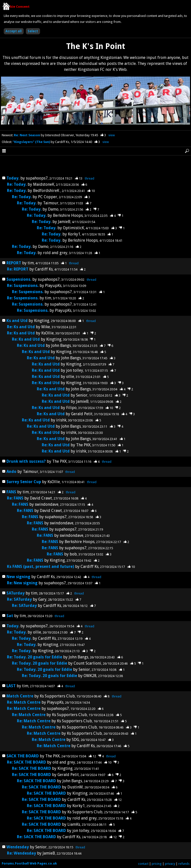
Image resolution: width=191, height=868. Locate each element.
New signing (18, 577)
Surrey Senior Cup (24, 482)
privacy (170, 864)
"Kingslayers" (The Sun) (32, 142)
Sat (10, 616)
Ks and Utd (17, 321)
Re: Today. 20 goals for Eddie (35, 657)
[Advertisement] (95, 166)
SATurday (16, 593)
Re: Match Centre (24, 702)
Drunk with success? (27, 461)
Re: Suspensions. (23, 286)
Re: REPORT (18, 269)
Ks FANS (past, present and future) (41, 567)
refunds (184, 864)
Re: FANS (15, 498)
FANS (11, 492)
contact (143, 864)
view (112, 135)
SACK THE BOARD (23, 756)
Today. (13, 178)
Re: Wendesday (22, 853)
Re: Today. (17, 184)
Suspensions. (19, 279)
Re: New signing (22, 583)
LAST (12, 686)
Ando (11, 472)
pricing (157, 864)
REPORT (14, 263)
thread (90, 178)
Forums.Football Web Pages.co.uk (29, 863)
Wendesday (18, 847)
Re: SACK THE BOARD (26, 762)
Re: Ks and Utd (21, 327)
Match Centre (20, 696)
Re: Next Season (27, 135)
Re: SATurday (19, 599)
